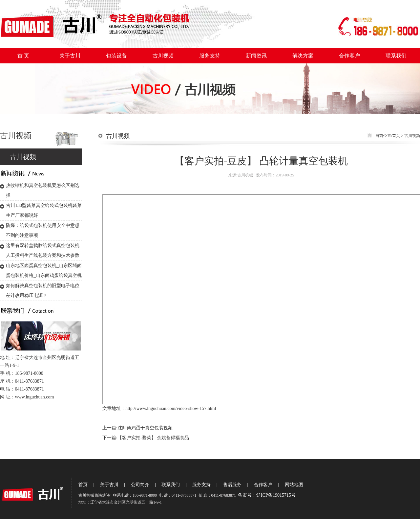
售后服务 (232, 485)
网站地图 (294, 485)
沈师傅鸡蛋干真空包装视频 (145, 428)
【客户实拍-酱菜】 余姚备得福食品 (153, 438)
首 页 (23, 56)
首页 (396, 136)
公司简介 (140, 485)
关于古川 (70, 56)
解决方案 (303, 56)
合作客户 (349, 56)
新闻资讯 (256, 56)
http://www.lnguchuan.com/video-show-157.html (171, 408)
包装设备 (116, 56)
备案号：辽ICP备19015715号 (267, 495)
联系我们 (396, 56)
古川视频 (163, 56)
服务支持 (210, 56)
